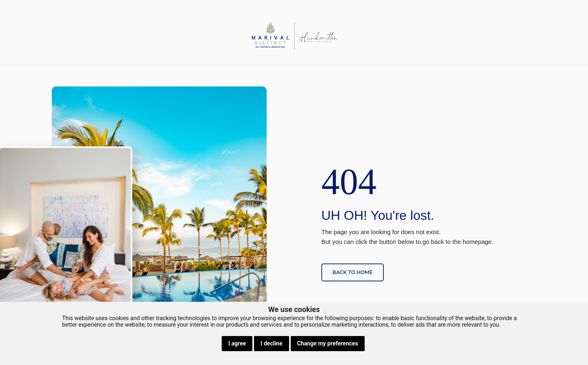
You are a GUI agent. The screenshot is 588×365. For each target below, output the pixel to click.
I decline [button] (271, 343)
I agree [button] (237, 343)
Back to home (353, 272)
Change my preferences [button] (328, 343)
